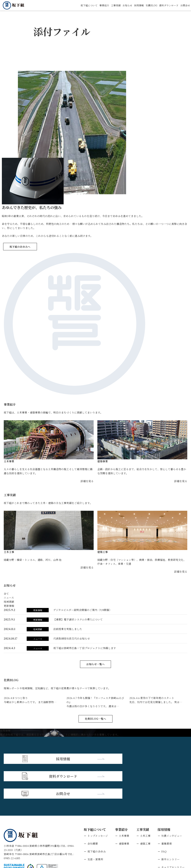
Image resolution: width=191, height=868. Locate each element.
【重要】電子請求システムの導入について (78, 619)
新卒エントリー (170, 823)
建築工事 (145, 808)
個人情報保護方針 (36, 845)
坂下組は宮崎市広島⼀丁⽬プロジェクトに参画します (85, 648)
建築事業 (124, 808)
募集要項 (167, 808)
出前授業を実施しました (68, 629)
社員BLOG (149, 5)
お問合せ (185, 5)
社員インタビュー (172, 800)
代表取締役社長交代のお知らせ (72, 638)
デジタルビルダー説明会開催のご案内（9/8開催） (83, 610)
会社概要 (93, 808)
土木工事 (145, 800)
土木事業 (124, 800)
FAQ (164, 815)
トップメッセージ (98, 800)
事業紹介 (99, 5)
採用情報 (136, 5)
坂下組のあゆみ (97, 815)
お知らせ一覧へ (95, 664)
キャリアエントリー (173, 831)
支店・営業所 (95, 823)
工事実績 (111, 5)
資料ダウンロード (167, 5)
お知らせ (123, 5)
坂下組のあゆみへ (20, 247)
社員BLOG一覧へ (95, 719)
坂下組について (82, 5)
